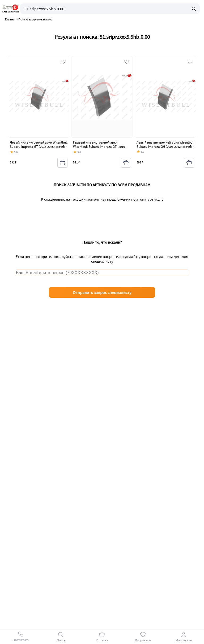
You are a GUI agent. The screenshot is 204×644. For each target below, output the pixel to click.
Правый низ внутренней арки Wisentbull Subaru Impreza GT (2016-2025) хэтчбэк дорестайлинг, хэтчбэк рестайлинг (100, 149)
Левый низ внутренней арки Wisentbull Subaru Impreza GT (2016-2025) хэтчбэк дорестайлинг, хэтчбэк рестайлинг (39, 146)
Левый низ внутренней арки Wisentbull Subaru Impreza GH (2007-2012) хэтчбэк (165, 144)
